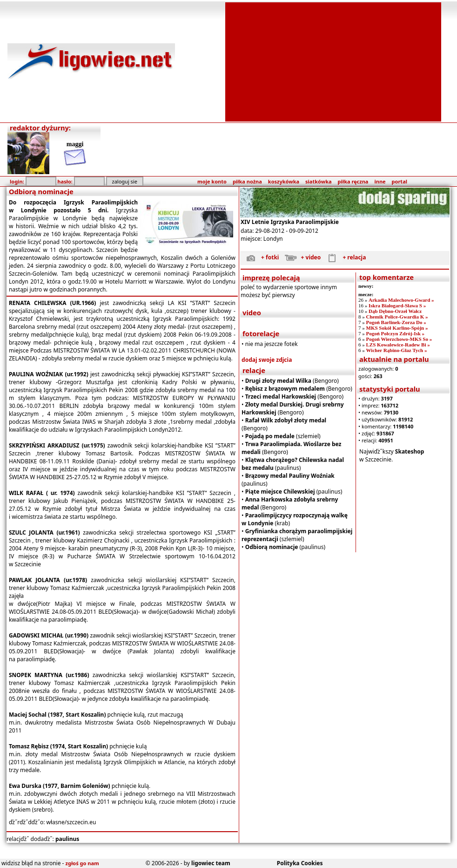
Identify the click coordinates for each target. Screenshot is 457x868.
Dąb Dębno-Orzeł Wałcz (395, 311)
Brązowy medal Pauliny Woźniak (290, 476)
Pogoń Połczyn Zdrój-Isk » (396, 333)
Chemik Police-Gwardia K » (397, 317)
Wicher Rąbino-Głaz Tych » (397, 350)
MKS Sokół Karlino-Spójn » (397, 328)
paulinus (67, 839)
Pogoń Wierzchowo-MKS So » (399, 339)
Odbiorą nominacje (272, 547)
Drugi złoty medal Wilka (278, 381)
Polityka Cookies (300, 863)
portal (400, 181)
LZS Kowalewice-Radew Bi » (398, 345)
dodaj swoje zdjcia (267, 360)
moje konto (212, 181)
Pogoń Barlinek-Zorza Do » (396, 322)
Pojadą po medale (270, 436)
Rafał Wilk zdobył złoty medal (286, 420)
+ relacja (344, 257)
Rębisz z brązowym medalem (285, 389)
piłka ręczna (353, 181)
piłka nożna (247, 181)
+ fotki (260, 257)
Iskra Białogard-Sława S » (397, 305)
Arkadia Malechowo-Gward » (401, 300)
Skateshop (410, 451)
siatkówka (318, 181)
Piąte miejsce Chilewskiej (280, 492)
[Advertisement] (333, 61)
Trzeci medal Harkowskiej (281, 397)
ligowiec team (211, 863)
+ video (301, 257)
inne (380, 181)
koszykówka (284, 181)
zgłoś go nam (82, 863)
